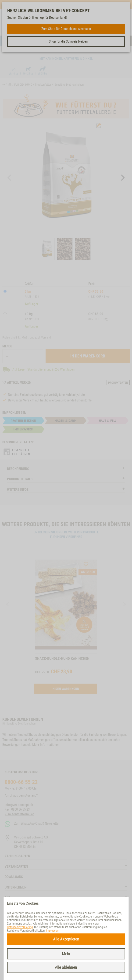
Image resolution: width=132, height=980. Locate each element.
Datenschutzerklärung (20, 927)
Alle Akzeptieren (66, 939)
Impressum (53, 931)
